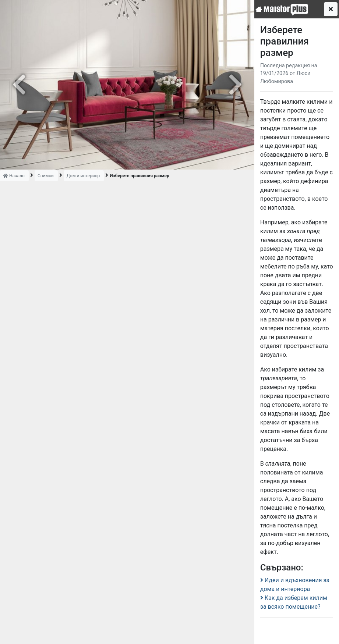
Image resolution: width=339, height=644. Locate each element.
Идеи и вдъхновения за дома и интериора (295, 585)
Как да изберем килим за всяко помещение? (294, 602)
